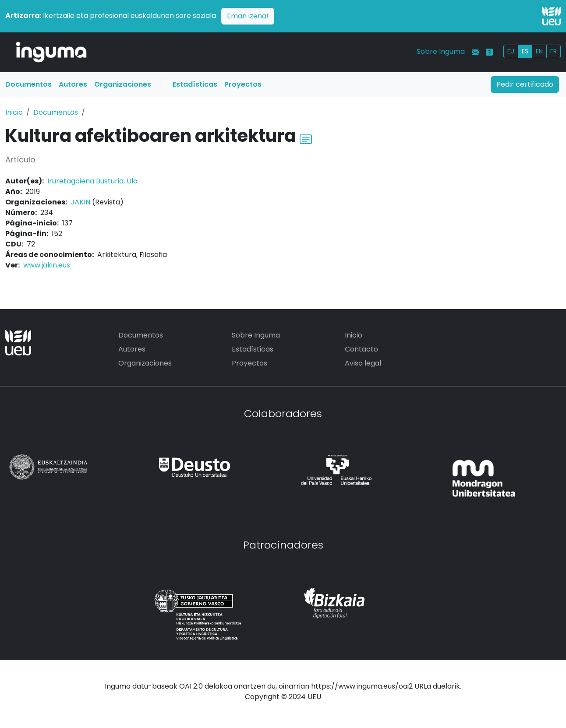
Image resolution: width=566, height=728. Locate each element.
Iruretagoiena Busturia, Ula (92, 181)
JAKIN (80, 202)
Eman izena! (248, 16)
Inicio (14, 112)
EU (511, 51)
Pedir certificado (525, 84)
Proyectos (243, 84)
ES (525, 51)
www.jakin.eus (47, 265)
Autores (73, 84)
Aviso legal (363, 363)
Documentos (28, 84)
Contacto (361, 349)
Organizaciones (123, 84)
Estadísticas (195, 84)
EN (539, 51)
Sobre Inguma (441, 51)
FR (554, 51)
